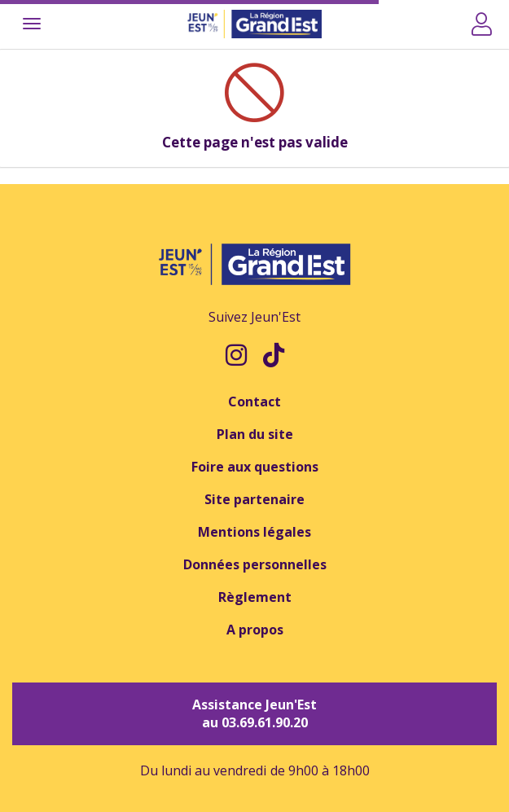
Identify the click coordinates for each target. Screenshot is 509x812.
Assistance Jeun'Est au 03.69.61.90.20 (254, 714)
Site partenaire (254, 499)
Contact (254, 402)
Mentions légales (254, 532)
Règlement (255, 597)
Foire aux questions (255, 467)
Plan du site (255, 434)
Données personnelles (255, 564)
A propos (255, 630)
